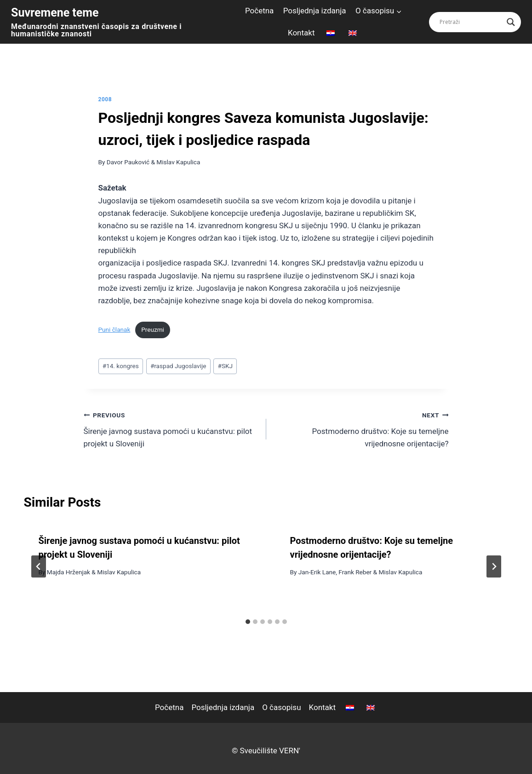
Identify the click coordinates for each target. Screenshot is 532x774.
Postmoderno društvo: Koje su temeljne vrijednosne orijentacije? (361, 428)
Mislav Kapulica (178, 162)
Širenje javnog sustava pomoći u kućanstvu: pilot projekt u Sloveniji (171, 428)
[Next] (494, 566)
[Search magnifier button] (511, 22)
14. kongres (121, 366)
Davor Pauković (128, 162)
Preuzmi (153, 329)
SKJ (225, 366)
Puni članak (114, 329)
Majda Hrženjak (69, 572)
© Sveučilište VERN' (266, 751)
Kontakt (301, 33)
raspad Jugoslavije (178, 366)
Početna (259, 11)
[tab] (248, 622)
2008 (105, 99)
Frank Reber (355, 572)
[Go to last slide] (39, 566)
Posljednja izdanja (315, 11)
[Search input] (471, 22)
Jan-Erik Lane (317, 572)
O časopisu (281, 707)
